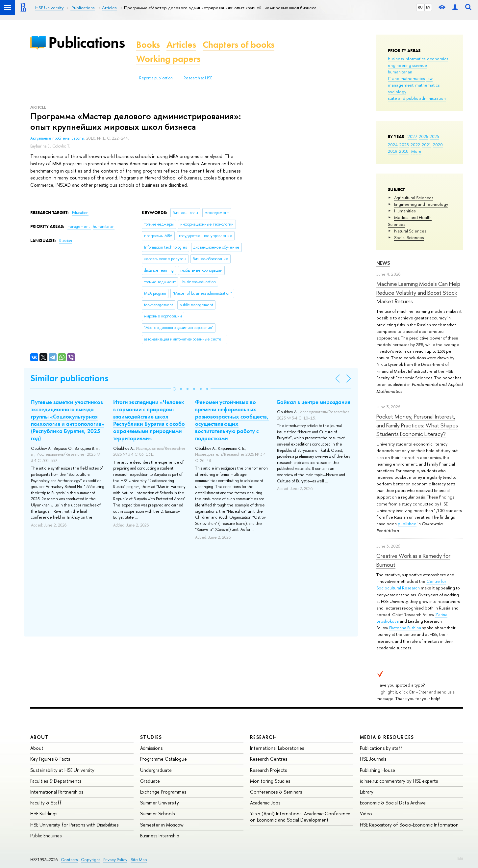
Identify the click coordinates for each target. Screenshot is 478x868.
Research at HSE (198, 78)
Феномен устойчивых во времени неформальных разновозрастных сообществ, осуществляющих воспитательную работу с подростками (232, 420)
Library (367, 792)
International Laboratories (277, 748)
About (39, 737)
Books (148, 45)
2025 (434, 136)
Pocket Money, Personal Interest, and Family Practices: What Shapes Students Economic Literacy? (417, 425)
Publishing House (377, 770)
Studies (151, 737)
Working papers (168, 59)
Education (80, 213)
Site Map (139, 860)
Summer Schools (157, 814)
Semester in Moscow (162, 825)
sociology (397, 92)
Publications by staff (381, 748)
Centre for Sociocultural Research (411, 584)
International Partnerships (57, 792)
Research (264, 737)
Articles (181, 45)
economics (438, 59)
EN (428, 7)
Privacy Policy (115, 860)
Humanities (405, 211)
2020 (438, 145)
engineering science (407, 65)
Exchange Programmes (163, 792)
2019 (393, 151)
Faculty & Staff (46, 803)
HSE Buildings (44, 814)
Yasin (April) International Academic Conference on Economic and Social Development (300, 816)
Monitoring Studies (270, 781)
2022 (415, 145)
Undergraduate (156, 770)
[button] (174, 389)
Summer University (160, 803)
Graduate (150, 781)
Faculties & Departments (56, 781)
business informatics (407, 59)
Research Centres (269, 759)
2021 (427, 145)
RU (420, 7)
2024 (393, 145)
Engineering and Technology (421, 204)
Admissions (151, 748)
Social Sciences (409, 237)
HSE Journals (373, 759)
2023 (404, 145)
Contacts (69, 860)
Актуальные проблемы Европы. (58, 138)
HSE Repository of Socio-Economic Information (409, 825)
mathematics (427, 85)
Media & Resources (387, 737)
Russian (66, 241)
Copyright (90, 860)
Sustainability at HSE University (62, 770)
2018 (404, 151)
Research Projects (268, 770)
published (407, 524)
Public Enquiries (46, 836)
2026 (423, 136)
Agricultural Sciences (414, 198)
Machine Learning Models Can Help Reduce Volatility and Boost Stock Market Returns (418, 292)
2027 (412, 136)
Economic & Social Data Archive (393, 803)
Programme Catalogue (164, 759)
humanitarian (400, 72)
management (401, 85)
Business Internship (160, 836)
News (383, 263)
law (429, 78)
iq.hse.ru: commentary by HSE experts (399, 781)
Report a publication (156, 78)
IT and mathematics (406, 78)
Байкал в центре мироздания (314, 402)
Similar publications (69, 378)
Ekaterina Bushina (405, 628)
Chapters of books (239, 45)
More (416, 151)
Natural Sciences (410, 231)
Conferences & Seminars (276, 792)
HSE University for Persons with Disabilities (74, 825)
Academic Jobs (265, 803)
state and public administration (417, 98)
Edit (460, 858)
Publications (87, 42)
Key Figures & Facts (50, 759)
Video (366, 814)
